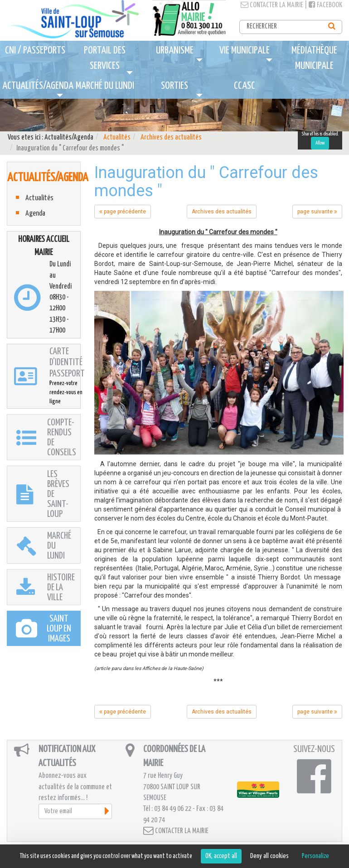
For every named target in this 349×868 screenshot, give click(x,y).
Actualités (117, 137)
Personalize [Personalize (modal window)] (315, 856)
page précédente (123, 212)
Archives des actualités (171, 137)
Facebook (325, 5)
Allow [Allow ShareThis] (320, 143)
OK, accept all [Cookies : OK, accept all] (221, 856)
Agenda (35, 214)
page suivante (317, 212)
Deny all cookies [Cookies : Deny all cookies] (269, 856)
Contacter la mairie (272, 5)
